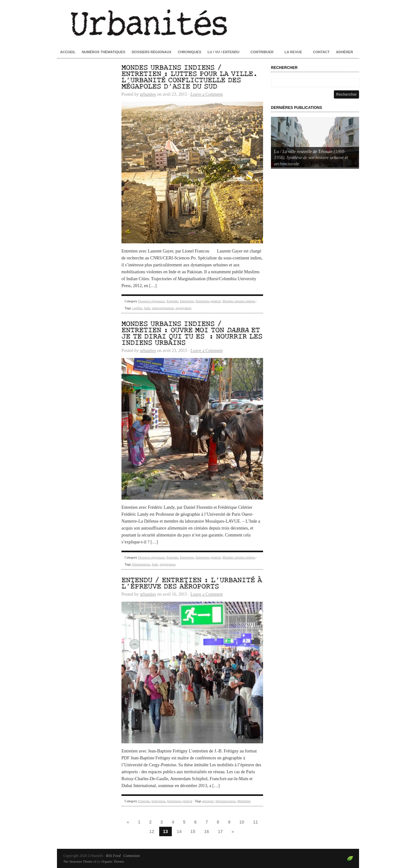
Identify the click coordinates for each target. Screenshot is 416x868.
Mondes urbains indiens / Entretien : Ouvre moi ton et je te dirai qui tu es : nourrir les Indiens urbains (192, 334)
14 (179, 831)
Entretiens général (208, 301)
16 (207, 831)
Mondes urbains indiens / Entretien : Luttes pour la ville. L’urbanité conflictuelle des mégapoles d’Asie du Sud (189, 77)
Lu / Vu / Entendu (224, 52)
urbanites (148, 94)
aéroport (208, 801)
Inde (147, 308)
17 (220, 831)
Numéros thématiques (104, 52)
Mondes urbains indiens (239, 301)
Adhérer (345, 52)
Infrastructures (226, 801)
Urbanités (208, 22)
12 (152, 831)
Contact (321, 52)
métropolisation (163, 308)
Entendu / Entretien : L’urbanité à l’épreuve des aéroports (192, 584)
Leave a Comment (207, 94)
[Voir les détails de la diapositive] (315, 142)
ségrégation (183, 308)
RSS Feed (113, 856)
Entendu (172, 301)
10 (242, 822)
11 (256, 822)
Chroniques (190, 52)
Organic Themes (113, 861)
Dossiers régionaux (152, 52)
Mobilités (244, 801)
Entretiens (187, 301)
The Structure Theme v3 (80, 861)
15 (193, 831)
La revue (293, 52)
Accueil (68, 52)
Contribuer (262, 52)
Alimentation (141, 564)
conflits (137, 308)
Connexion (132, 856)
